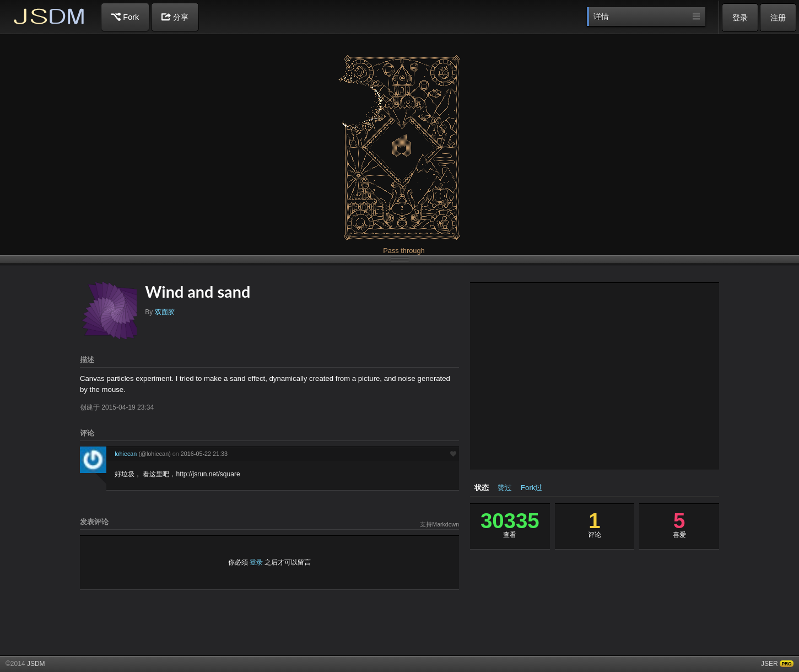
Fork (125, 17)
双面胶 (165, 312)
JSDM (50, 16)
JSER (770, 664)
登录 (740, 18)
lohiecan (144, 454)
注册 (778, 18)
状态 (482, 488)
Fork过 (531, 488)
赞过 (505, 488)
